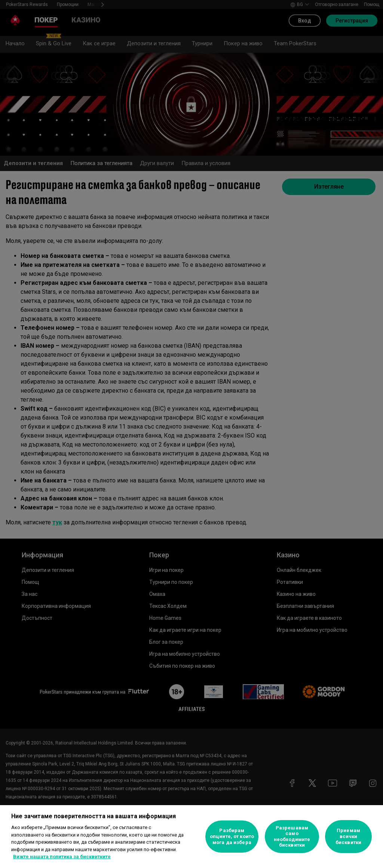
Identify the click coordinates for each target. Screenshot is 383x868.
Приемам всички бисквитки (348, 836)
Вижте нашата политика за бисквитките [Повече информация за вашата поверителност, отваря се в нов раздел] (62, 857)
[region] (191, 837)
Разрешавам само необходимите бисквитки (292, 837)
